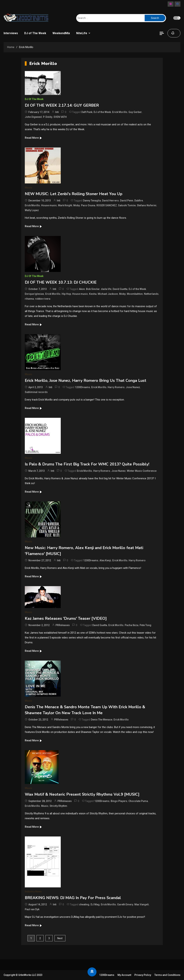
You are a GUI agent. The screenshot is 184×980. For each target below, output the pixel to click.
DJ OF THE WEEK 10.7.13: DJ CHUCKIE (61, 282)
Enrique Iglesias (34, 294)
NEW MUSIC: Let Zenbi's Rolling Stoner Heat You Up (74, 194)
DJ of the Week (102, 112)
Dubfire (139, 201)
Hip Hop (66, 294)
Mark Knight (65, 205)
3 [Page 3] (49, 938)
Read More (34, 138)
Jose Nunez (133, 387)
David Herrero (110, 201)
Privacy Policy (143, 975)
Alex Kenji (105, 560)
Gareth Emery (125, 904)
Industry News (33, 892)
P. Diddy (48, 117)
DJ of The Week (35, 33)
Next (60, 938)
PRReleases (63, 625)
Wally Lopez (32, 210)
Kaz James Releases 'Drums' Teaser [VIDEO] (66, 619)
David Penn (127, 201)
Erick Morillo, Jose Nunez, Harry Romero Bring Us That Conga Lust (86, 381)
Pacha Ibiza (132, 625)
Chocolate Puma (138, 801)
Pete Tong (145, 625)
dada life (106, 289)
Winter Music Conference (142, 471)
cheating (84, 904)
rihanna (29, 299)
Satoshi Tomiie (127, 205)
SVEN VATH (60, 117)
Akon (82, 289)
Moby (77, 205)
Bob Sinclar (93, 289)
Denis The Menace (102, 720)
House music (49, 205)
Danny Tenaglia (92, 201)
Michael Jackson (108, 294)
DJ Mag (95, 904)
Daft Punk (87, 112)
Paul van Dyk (32, 909)
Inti (57, 112)
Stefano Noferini (147, 205)
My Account (124, 975)
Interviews (11, 33)
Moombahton (135, 294)
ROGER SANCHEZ (107, 205)
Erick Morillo (120, 112)
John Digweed (33, 117)
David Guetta (120, 289)
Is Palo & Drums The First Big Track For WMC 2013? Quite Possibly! (87, 464)
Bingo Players (119, 801)
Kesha (93, 294)
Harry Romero (116, 387)
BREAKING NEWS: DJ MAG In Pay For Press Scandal (73, 898)
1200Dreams (82, 387)
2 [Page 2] (40, 938)
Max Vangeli (142, 904)
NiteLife (82, 33)
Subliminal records (36, 392)
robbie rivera (43, 299)
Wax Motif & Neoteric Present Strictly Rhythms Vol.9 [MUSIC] (82, 794)
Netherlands (151, 294)
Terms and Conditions (167, 975)
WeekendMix (61, 33)
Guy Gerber (135, 112)
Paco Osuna (88, 205)
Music (28, 188)
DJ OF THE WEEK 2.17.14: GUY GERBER (62, 105)
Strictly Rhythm (58, 806)
